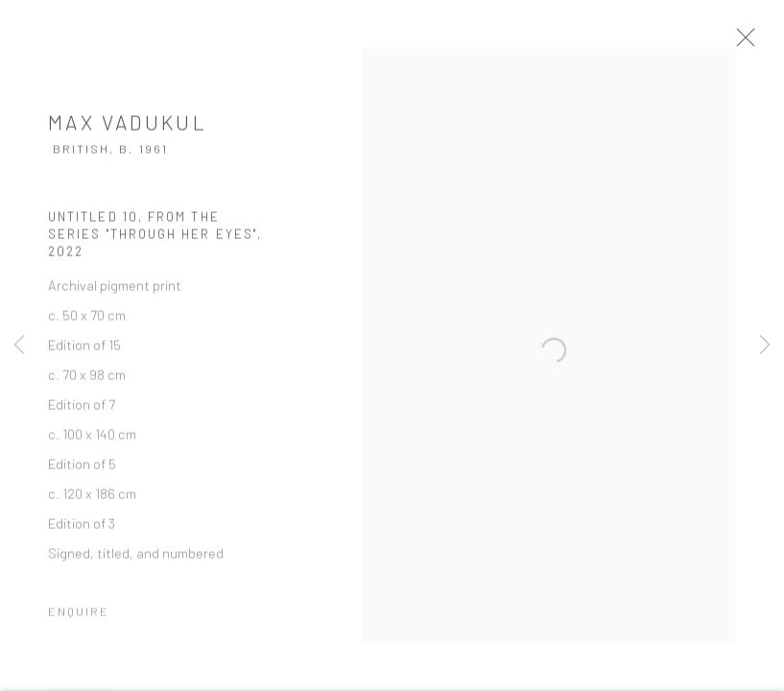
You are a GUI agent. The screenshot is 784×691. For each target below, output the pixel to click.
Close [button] (760, 43)
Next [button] (765, 345)
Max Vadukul (128, 129)
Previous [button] (19, 345)
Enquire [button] (79, 618)
